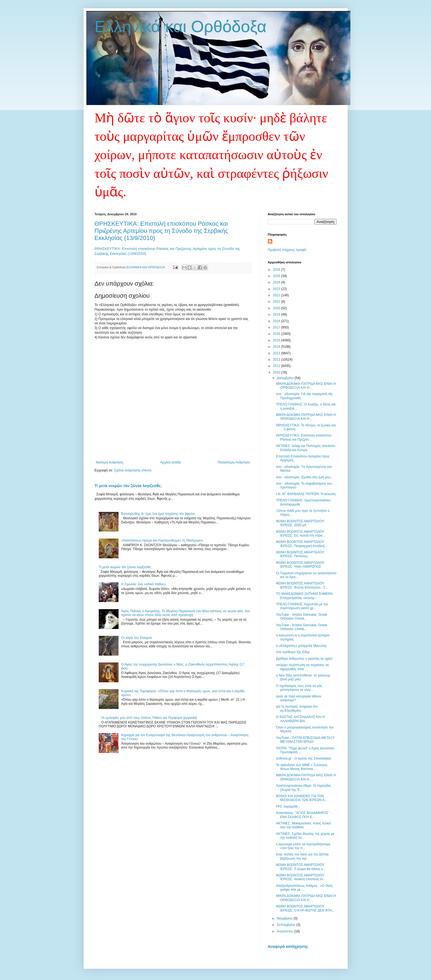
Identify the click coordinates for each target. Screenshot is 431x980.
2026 (277, 270)
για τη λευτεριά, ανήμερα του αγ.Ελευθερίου (297, 708)
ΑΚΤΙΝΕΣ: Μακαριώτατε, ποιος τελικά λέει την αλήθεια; (303, 825)
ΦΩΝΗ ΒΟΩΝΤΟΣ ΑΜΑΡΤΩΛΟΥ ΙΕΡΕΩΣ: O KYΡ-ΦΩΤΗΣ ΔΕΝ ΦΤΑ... (305, 908)
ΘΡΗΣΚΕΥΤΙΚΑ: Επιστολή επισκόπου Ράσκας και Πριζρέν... (304, 437)
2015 (277, 340)
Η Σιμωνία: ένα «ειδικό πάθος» (143, 584)
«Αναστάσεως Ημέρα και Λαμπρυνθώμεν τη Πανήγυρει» (162, 540)
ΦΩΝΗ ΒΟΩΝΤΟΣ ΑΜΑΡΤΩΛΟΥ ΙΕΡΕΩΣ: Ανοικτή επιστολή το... (301, 877)
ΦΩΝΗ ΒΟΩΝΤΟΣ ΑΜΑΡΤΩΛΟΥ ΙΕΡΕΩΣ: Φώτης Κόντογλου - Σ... (302, 585)
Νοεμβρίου (285, 918)
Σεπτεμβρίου (286, 925)
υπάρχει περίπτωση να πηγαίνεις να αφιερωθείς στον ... (302, 667)
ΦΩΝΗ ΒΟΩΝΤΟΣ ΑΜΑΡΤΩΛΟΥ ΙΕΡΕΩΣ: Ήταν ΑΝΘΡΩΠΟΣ (300, 565)
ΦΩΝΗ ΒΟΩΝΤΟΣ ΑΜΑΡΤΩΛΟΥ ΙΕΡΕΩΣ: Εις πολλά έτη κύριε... (300, 534)
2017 (277, 327)
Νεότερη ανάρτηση (110, 462)
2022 (277, 295)
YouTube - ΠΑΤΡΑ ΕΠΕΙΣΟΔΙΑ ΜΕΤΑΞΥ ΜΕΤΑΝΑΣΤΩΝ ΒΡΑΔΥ (305, 740)
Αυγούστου (285, 931)
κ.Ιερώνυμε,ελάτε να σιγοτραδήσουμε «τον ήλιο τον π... (303, 846)
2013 (277, 353)
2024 (277, 282)
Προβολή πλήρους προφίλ (287, 250)
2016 (277, 334)
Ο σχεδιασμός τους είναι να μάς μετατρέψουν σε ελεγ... (299, 688)
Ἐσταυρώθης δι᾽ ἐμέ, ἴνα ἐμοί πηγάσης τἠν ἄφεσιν (158, 514)
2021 (277, 302)
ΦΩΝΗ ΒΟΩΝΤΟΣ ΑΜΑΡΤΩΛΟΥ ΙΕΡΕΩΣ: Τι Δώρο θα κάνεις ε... (301, 867)
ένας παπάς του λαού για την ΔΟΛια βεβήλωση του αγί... (302, 856)
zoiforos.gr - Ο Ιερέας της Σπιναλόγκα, (304, 758)
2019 (277, 314)
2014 (277, 347)
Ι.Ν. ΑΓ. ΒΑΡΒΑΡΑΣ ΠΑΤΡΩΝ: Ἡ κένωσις (306, 494)
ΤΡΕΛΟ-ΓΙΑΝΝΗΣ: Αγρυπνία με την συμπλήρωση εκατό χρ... (302, 606)
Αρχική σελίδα (170, 462)
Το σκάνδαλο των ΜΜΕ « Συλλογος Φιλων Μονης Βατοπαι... (302, 767)
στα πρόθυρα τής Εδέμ (293, 652)
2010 (277, 372)
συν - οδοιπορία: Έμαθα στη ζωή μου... (304, 477)
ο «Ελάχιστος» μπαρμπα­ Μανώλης (301, 646)
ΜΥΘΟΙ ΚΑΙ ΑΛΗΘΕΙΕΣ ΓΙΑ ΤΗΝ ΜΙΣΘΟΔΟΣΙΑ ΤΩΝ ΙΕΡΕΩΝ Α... (301, 798)
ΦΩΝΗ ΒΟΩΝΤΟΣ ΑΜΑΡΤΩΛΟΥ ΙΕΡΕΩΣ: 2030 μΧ (300, 523)
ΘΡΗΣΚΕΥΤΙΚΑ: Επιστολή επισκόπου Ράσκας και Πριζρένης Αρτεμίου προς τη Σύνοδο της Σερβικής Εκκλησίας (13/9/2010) (161, 231)
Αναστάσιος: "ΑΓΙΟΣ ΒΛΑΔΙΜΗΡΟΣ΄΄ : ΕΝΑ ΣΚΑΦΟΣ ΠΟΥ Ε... (304, 815)
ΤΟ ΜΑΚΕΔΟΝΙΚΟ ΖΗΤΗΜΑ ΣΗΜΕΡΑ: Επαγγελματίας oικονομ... (304, 596)
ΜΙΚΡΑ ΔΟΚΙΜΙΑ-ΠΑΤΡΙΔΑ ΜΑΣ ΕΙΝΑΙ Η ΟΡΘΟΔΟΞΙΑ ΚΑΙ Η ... (306, 386)
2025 (277, 276)
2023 (277, 289)
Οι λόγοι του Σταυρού (137, 638)
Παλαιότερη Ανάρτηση (234, 462)
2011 (277, 366)
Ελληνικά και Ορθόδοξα (181, 27)
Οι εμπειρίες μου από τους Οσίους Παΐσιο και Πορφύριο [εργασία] (149, 718)
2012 (277, 360)
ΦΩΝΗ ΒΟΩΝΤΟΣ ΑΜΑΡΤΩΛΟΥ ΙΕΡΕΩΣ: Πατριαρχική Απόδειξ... (301, 544)
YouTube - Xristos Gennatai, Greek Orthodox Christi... (301, 617)
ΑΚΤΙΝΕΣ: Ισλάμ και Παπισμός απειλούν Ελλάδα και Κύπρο (305, 448)
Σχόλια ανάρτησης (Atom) (133, 470)
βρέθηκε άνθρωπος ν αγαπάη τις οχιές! (304, 659)
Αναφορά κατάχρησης (288, 946)
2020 (277, 308)
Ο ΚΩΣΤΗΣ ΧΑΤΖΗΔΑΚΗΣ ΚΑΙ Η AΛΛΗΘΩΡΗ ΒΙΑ (300, 719)
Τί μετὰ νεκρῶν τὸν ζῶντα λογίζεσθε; (128, 486)
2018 (277, 321)
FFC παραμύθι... (288, 807)
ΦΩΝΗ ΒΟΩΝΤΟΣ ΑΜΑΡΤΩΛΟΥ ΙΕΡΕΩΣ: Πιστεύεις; (300, 554)
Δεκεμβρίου (286, 378)
